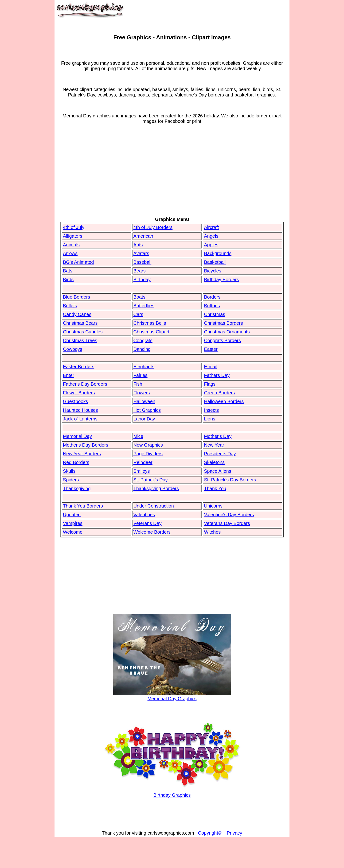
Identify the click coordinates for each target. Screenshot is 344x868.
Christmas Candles (83, 332)
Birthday (142, 280)
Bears (140, 271)
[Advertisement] (172, 178)
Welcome (73, 532)
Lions (210, 419)
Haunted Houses (80, 410)
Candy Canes (77, 314)
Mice (138, 436)
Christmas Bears (80, 323)
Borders (212, 297)
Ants (138, 245)
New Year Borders (82, 454)
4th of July (74, 227)
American (143, 236)
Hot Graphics (147, 410)
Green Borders (219, 393)
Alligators (73, 236)
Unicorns (213, 506)
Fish (138, 384)
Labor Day (144, 419)
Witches (212, 532)
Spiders (71, 480)
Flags (210, 384)
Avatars (141, 253)
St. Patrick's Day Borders (230, 480)
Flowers (142, 393)
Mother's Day (218, 436)
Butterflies (144, 306)
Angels (211, 236)
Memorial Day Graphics (172, 696)
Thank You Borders (83, 506)
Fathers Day (217, 375)
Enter (69, 375)
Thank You (215, 488)
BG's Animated (78, 262)
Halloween (144, 401)
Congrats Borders (222, 340)
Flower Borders (79, 393)
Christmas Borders (223, 323)
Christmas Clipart (151, 332)
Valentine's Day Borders (229, 515)
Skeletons (214, 462)
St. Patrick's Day (151, 480)
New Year (214, 445)
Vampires (73, 523)
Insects (211, 410)
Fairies (141, 375)
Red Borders (76, 462)
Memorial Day (77, 436)
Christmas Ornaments (227, 332)
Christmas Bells (150, 323)
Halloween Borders (224, 401)
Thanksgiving (77, 488)
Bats (68, 271)
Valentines (144, 515)
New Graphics (148, 445)
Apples (211, 245)
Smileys (142, 471)
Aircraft (211, 227)
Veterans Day (148, 523)
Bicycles (213, 271)
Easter (211, 349)
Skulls (69, 471)
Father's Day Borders (85, 384)
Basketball (215, 262)
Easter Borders (79, 367)
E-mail (211, 367)
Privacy (235, 833)
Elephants (144, 367)
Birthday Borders (221, 280)
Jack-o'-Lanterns (80, 419)
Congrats (143, 340)
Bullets (70, 306)
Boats (139, 297)
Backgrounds (218, 253)
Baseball (143, 262)
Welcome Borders (152, 532)
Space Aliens (218, 471)
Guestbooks (76, 401)
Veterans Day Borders (227, 523)
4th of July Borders (153, 227)
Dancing (142, 349)
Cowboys (73, 349)
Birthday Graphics (172, 792)
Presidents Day (220, 454)
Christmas (215, 314)
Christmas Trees (80, 340)
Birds (68, 280)
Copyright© (210, 833)
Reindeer (143, 462)
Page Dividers (148, 454)
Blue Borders (77, 297)
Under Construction (154, 506)
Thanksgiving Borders (156, 488)
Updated (72, 515)
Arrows (70, 253)
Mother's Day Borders (86, 445)
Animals (71, 245)
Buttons (212, 306)
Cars (138, 314)
